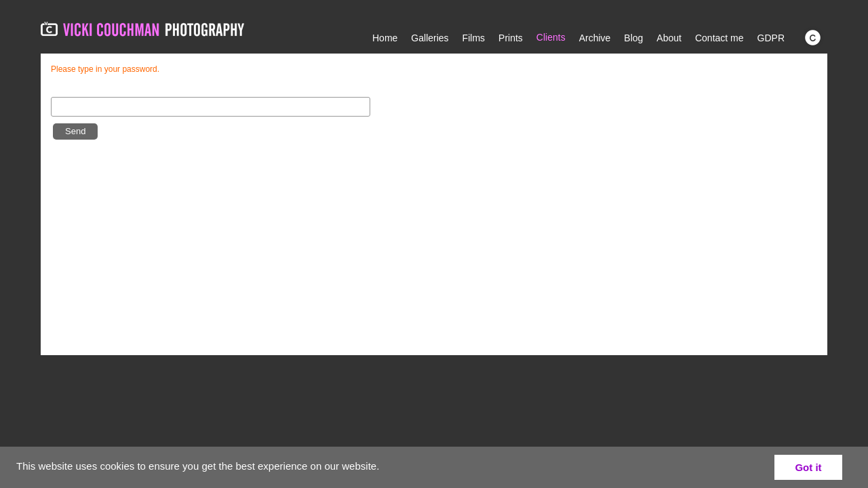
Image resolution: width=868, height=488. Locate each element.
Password (74, 90)
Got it (808, 467)
